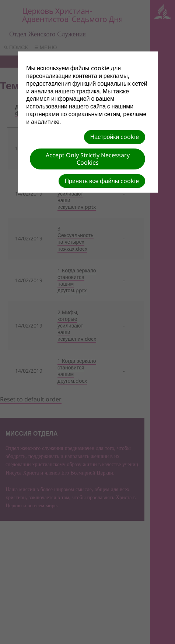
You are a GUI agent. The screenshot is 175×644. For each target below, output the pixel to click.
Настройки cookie (115, 137)
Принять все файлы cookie (102, 181)
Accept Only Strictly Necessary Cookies (88, 159)
